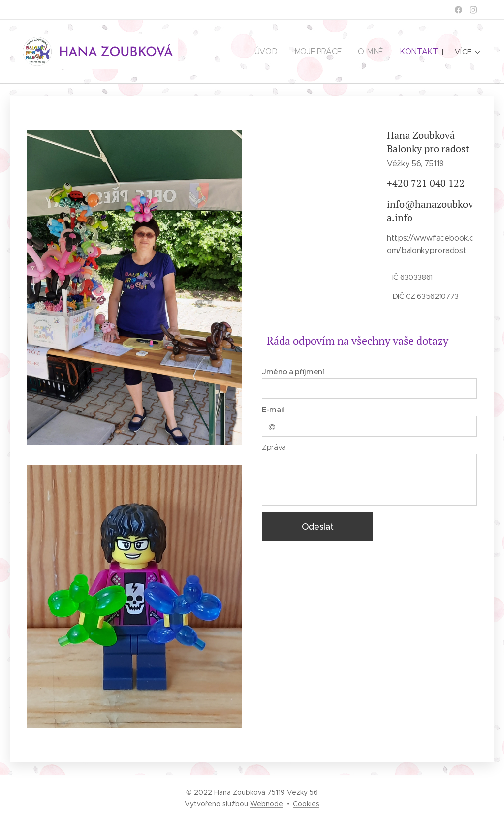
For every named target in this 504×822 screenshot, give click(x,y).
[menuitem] (269, 52)
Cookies (306, 804)
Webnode (267, 804)
